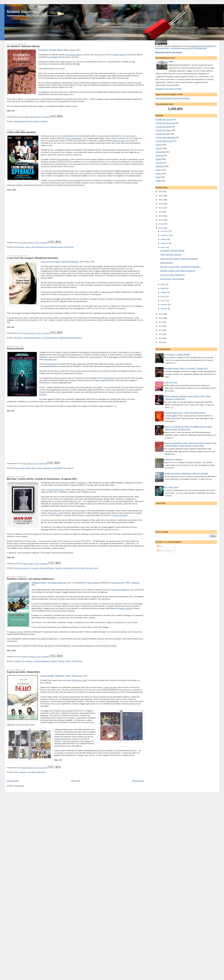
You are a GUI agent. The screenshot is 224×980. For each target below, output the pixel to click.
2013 (161, 326)
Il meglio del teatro (163, 134)
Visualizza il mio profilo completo (169, 89)
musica (159, 173)
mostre (96, 568)
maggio (164, 292)
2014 (161, 322)
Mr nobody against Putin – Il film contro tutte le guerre (184, 413)
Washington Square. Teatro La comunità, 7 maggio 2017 (185, 368)
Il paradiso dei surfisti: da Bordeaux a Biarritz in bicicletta (185, 473)
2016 (161, 314)
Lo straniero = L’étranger (173, 459)
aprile (163, 296)
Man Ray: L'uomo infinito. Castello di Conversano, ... (181, 267)
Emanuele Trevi (118, 583)
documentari (161, 152)
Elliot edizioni (18, 338)
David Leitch (51, 364)
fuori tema (160, 163)
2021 (161, 212)
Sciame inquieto (21, 12)
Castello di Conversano (22, 568)
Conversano (81, 483)
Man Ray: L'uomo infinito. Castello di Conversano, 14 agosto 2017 (42, 479)
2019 (161, 220)
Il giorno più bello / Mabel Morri (23, 672)
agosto (164, 247)
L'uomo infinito (68, 568)
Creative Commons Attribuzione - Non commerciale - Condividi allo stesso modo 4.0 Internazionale (186, 47)
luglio (163, 284)
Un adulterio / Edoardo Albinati (23, 46)
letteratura (30, 121)
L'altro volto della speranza (21, 132)
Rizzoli (72, 50)
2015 (161, 318)
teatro (158, 177)
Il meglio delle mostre (164, 141)
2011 (161, 334)
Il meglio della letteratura (32, 338)
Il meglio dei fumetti (163, 127)
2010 (161, 338)
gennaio (164, 309)
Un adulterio (43, 50)
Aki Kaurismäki (63, 159)
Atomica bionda (15, 349)
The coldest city (50, 359)
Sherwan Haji (118, 141)
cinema (27, 247)
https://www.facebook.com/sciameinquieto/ (173, 98)
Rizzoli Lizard (77, 676)
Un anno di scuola (170, 382)
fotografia (59, 568)
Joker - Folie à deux (171, 487)
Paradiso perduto (125, 608)
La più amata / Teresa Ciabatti (172, 279)
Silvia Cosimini (93, 583)
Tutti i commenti (165, 551)
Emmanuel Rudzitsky (47, 568)
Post (160, 546)
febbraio (164, 305)
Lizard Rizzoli (32, 772)
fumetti (16, 772)
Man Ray (81, 490)
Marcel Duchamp (121, 515)
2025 (161, 196)
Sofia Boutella (57, 468)
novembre (165, 235)
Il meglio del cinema (164, 130)
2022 (161, 208)
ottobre (164, 239)
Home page (76, 781)
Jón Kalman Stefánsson (57, 583)
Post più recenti (13, 781)
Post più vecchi (138, 781)
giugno (164, 288)
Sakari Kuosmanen (74, 138)
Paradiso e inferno (39, 583)
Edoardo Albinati (56, 50)
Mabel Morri (60, 676)
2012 (161, 330)
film (54, 136)
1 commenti (44, 243)
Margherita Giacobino (70, 262)
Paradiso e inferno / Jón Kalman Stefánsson (30, 579)
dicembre (164, 231)
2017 (161, 228)
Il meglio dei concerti (164, 119)
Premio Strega (119, 55)
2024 (161, 200)
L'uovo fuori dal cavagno (50, 338)
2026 (161, 191)
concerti (159, 148)
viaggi (158, 181)
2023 (161, 204)
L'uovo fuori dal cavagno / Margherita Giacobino (32, 258)
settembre (165, 243)
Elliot (88, 262)
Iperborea (135, 583)
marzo (163, 301)
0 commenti (45, 117)
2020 (161, 216)
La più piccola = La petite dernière (176, 354)
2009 (161, 342)
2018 (161, 224)
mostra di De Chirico (56, 490)
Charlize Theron (109, 378)
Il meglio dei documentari (166, 123)
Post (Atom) (20, 786)
